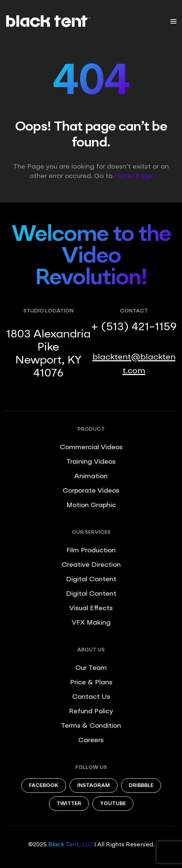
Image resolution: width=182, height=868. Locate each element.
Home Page (133, 176)
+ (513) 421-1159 (134, 327)
